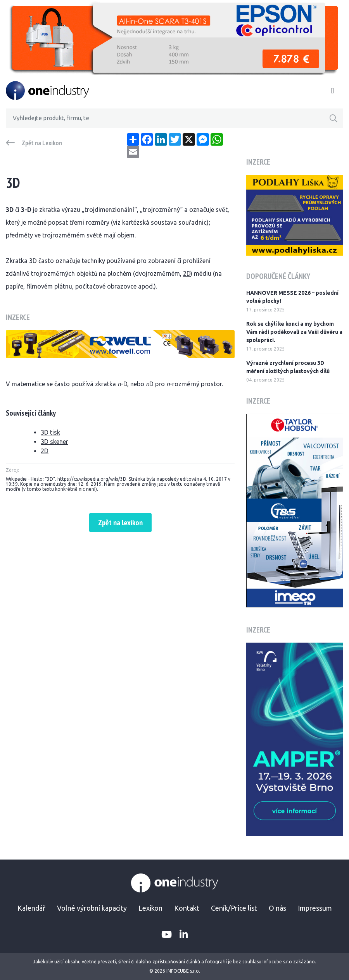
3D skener (54, 442)
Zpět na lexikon (120, 523)
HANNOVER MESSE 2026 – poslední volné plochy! (292, 297)
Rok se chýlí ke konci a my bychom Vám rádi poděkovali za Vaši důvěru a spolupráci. (294, 332)
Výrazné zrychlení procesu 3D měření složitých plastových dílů (288, 367)
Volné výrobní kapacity (92, 908)
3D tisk (50, 432)
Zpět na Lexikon (42, 143)
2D (187, 273)
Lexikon (150, 908)
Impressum (315, 908)
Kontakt (187, 908)
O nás (277, 908)
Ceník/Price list (234, 908)
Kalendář (31, 908)
